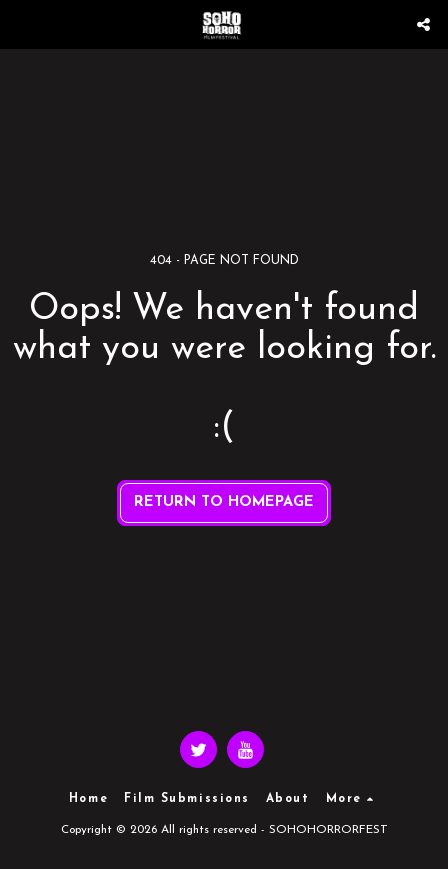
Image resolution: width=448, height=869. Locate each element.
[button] (22, 24)
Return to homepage (224, 502)
